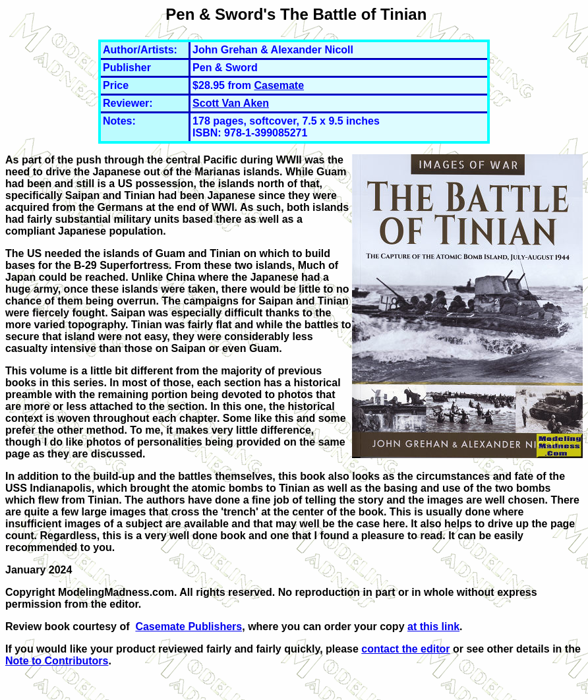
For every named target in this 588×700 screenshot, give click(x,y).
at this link (433, 627)
